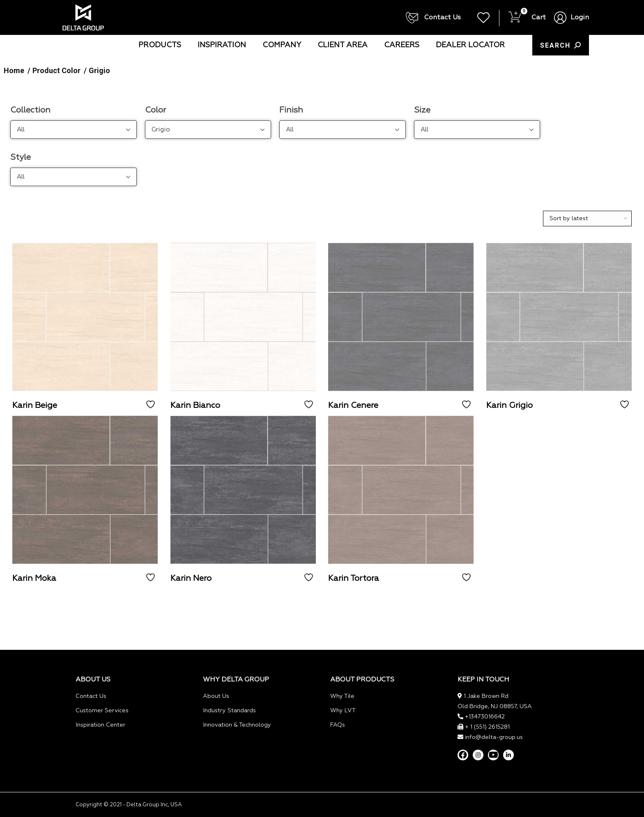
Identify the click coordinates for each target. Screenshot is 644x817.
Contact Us (434, 18)
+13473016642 (485, 717)
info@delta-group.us (494, 737)
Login (580, 18)
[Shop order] (587, 219)
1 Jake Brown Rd (486, 696)
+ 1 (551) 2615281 (487, 727)
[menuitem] (160, 45)
